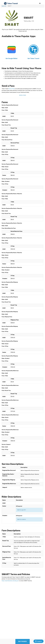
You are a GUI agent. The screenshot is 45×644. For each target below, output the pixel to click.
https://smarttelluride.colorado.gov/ (10, 581)
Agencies (4, 6)
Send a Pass (12, 89)
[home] (11, 3)
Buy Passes (23, 641)
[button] (40, 3)
